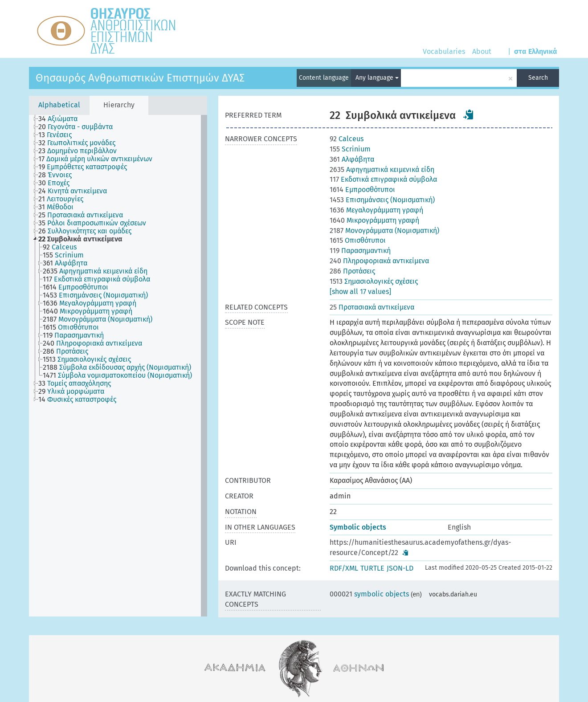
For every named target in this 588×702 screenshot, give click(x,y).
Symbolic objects (358, 527)
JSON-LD (400, 568)
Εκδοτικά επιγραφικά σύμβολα (383, 179)
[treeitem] (62, 119)
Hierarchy (119, 105)
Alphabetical (59, 105)
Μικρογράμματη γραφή (374, 220)
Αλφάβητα (352, 159)
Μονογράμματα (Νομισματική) (384, 231)
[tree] (118, 366)
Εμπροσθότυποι (362, 190)
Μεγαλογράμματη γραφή (376, 210)
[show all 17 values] (360, 292)
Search (538, 78)
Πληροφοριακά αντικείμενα (379, 261)
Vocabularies (444, 51)
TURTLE (372, 568)
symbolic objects (369, 594)
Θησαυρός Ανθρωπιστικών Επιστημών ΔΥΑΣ (140, 78)
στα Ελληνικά (536, 51)
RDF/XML (344, 568)
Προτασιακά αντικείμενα (372, 307)
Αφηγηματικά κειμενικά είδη (382, 169)
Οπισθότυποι (358, 240)
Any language (377, 78)
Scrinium (350, 149)
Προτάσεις (352, 271)
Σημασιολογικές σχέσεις (374, 281)
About (482, 51)
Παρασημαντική (360, 251)
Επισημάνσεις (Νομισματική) (382, 200)
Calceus (347, 139)
